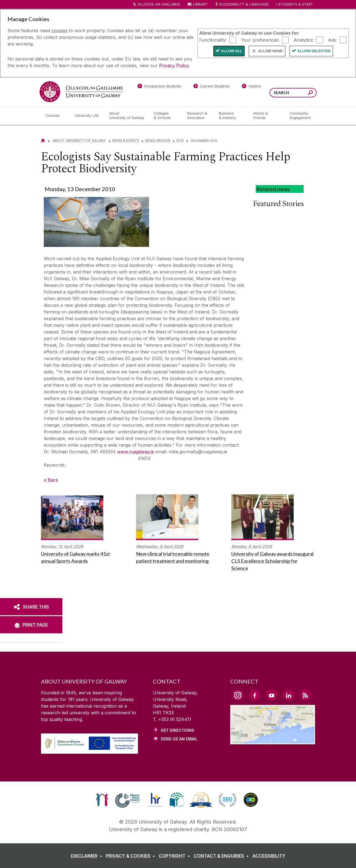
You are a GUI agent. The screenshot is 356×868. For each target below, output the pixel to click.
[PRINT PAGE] (31, 625)
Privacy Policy (174, 65)
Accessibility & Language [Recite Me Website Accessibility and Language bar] (242, 5)
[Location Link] (273, 741)
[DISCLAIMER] (88, 856)
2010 (180, 141)
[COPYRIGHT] (176, 856)
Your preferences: (260, 40)
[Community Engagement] (300, 116)
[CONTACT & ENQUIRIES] (222, 856)
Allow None (271, 51)
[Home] (43, 141)
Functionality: (213, 40)
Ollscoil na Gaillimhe (159, 4)
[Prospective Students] (159, 87)
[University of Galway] (81, 92)
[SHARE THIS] (31, 607)
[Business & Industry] (232, 116)
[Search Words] (293, 93)
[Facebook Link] (255, 695)
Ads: (333, 40)
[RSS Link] (306, 695)
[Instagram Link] (238, 695)
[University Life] (88, 116)
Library (200, 4)
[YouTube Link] (272, 695)
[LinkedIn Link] (289, 695)
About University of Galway (79, 141)
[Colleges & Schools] (166, 116)
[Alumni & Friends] (267, 116)
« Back (51, 480)
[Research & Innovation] (199, 116)
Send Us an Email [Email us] (179, 739)
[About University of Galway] (127, 116)
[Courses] (56, 116)
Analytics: (304, 40)
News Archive (158, 141)
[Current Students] (211, 87)
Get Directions (177, 730)
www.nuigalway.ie (136, 452)
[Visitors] (251, 87)
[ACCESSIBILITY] (269, 856)
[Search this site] (310, 93)
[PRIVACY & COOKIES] (132, 856)
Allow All (232, 51)
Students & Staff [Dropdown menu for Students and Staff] (296, 4)
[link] (102, 800)
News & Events (126, 141)
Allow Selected (314, 51)
